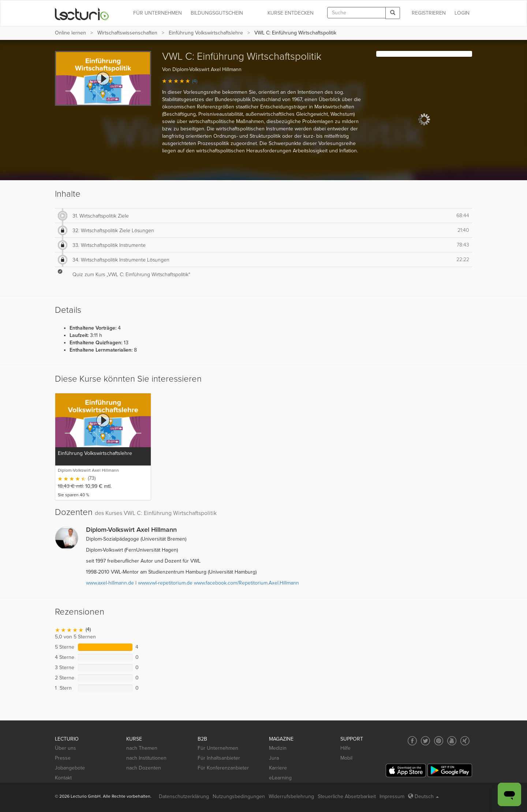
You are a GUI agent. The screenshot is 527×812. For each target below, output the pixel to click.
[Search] (393, 13)
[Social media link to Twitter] (425, 741)
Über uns (66, 748)
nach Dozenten (144, 768)
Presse (63, 758)
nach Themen (142, 748)
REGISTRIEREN (429, 13)
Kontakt (63, 778)
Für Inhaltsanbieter (219, 758)
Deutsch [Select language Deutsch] (423, 796)
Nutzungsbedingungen (239, 796)
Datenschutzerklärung (184, 796)
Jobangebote (70, 768)
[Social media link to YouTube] (452, 741)
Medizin (278, 748)
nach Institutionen (146, 758)
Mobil (346, 758)
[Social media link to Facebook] (412, 741)
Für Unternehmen (218, 748)
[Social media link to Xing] (465, 741)
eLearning (280, 778)
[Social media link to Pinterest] (439, 741)
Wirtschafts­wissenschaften (127, 33)
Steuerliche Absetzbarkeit (347, 796)
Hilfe (345, 748)
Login (462, 13)
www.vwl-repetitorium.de (165, 583)
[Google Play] (450, 770)
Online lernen (70, 33)
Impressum (392, 796)
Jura (274, 758)
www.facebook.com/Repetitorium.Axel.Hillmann (246, 583)
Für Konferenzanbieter (223, 768)
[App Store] (406, 770)
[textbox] (356, 13)
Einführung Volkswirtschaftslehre (206, 33)
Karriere (278, 768)
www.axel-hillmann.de (110, 583)
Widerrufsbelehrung (291, 796)
